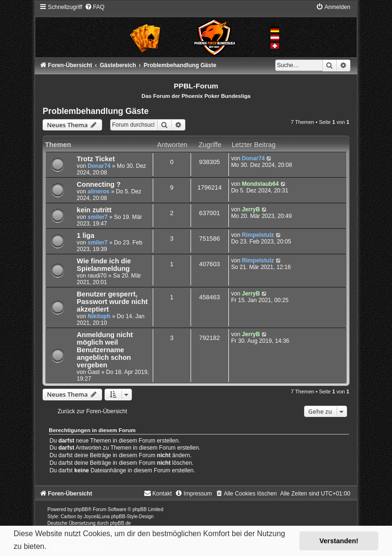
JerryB (251, 209)
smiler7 (97, 217)
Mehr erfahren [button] (74, 546)
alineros (98, 191)
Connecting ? (99, 184)
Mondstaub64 (260, 184)
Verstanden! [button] (339, 541)
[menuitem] (95, 7)
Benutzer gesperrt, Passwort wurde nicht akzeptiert (112, 302)
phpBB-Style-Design (132, 517)
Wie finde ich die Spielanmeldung (104, 265)
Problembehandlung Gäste (96, 111)
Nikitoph (99, 316)
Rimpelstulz (258, 235)
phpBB (81, 509)
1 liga (85, 235)
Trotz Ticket (96, 159)
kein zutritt (94, 210)
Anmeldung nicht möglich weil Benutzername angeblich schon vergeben (105, 350)
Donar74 (99, 166)
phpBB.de (121, 523)
